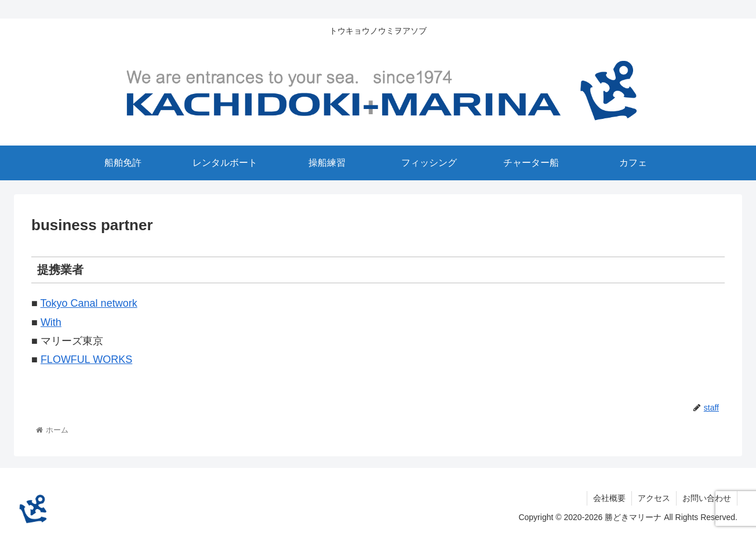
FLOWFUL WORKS (86, 359)
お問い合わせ (707, 498)
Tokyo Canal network (89, 303)
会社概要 (609, 498)
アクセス (654, 498)
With (51, 322)
